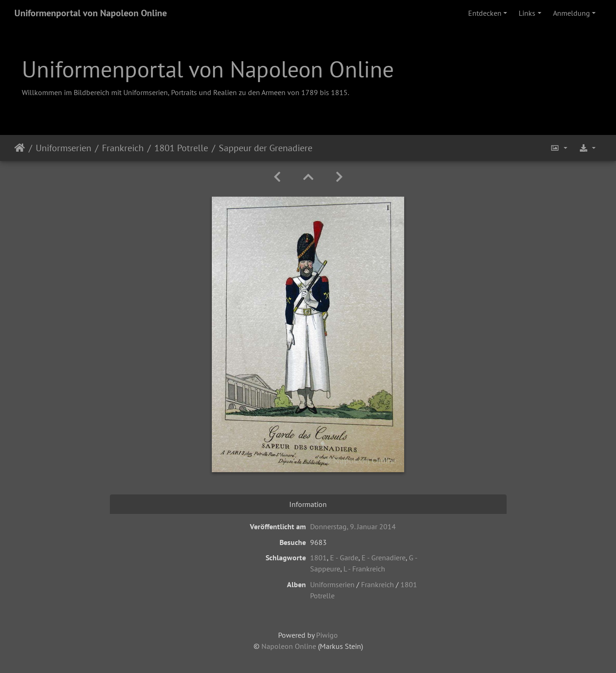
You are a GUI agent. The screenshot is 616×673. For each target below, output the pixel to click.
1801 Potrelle (181, 148)
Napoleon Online (289, 646)
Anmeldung (572, 13)
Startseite (20, 148)
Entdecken (485, 13)
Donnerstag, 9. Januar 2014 (353, 526)
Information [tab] (308, 504)
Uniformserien (64, 148)
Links (527, 13)
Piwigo (327, 635)
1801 (318, 558)
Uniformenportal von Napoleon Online (91, 13)
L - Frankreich (364, 569)
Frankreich (123, 148)
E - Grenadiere (384, 558)
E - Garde (344, 558)
